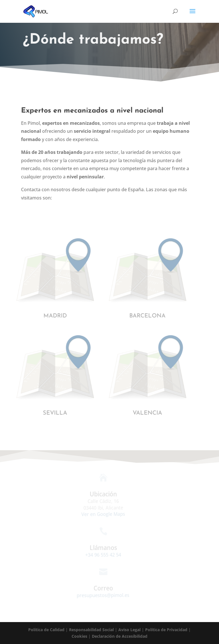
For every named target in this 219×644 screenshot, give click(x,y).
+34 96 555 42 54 (102, 555)
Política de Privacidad (166, 630)
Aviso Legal (129, 630)
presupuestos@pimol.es (102, 595)
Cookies (79, 636)
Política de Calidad (46, 630)
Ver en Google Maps (101, 514)
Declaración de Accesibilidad (120, 636)
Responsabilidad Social (91, 630)
